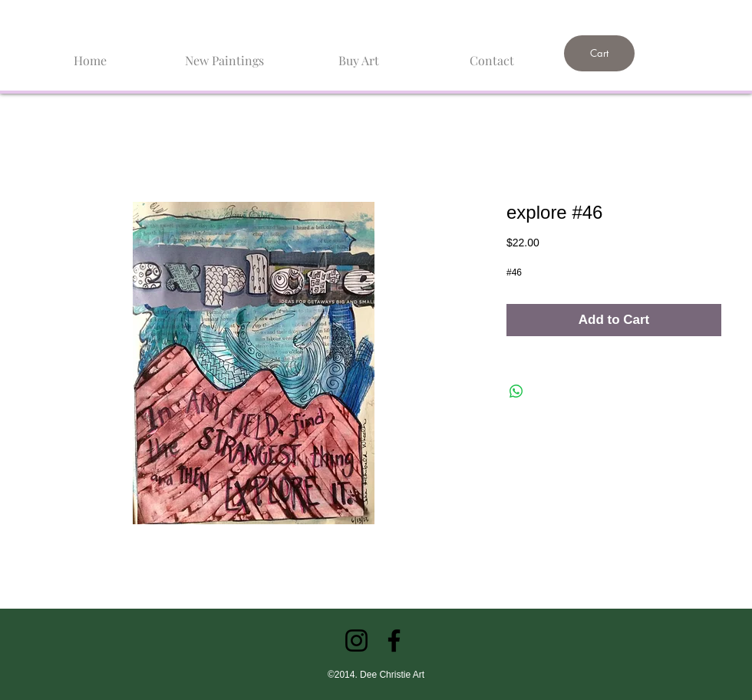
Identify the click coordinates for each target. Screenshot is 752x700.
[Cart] (599, 53)
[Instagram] (356, 641)
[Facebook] (394, 641)
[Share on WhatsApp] (516, 391)
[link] (637, 13)
